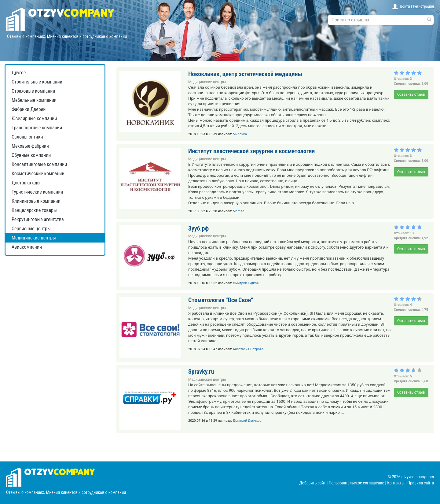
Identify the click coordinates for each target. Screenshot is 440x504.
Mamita (239, 211)
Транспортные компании (37, 128)
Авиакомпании (27, 247)
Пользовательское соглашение (357, 483)
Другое (19, 73)
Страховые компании (33, 91)
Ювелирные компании (34, 119)
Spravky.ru (201, 372)
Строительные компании (37, 82)
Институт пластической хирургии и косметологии (251, 151)
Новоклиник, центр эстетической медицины (245, 74)
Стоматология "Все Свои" (221, 300)
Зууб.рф (198, 228)
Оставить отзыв (411, 94)
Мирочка (240, 134)
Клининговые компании (36, 201)
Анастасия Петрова (248, 349)
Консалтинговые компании (39, 164)
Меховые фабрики (30, 146)
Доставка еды (26, 183)
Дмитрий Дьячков (247, 421)
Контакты (396, 483)
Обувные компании (31, 155)
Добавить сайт (313, 483)
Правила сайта (421, 483)
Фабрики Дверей (29, 109)
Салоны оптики (27, 137)
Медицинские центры (34, 238)
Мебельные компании (34, 100)
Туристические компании (37, 192)
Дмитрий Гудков (246, 283)
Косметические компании (38, 174)
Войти (405, 6)
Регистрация (423, 6)
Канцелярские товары (34, 210)
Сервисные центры (31, 229)
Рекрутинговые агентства (38, 219)
